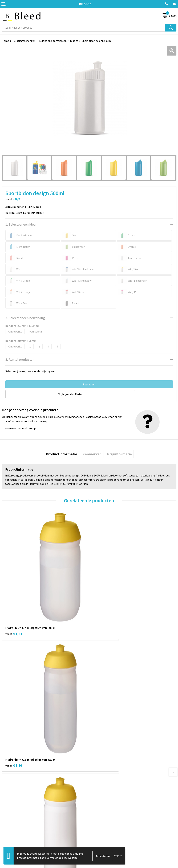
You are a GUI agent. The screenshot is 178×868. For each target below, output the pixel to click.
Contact (7, 822)
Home (5, 41)
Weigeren (118, 856)
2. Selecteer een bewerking (25, 318)
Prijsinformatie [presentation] (119, 454)
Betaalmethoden (12, 833)
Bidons (74, 41)
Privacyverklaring (101, 833)
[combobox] (84, 28)
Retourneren (9, 838)
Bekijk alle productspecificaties (25, 213)
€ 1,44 (14, 604)
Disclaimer (97, 838)
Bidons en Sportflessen (53, 41)
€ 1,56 (101, 604)
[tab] (61, 454)
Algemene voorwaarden (105, 822)
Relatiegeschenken (24, 41)
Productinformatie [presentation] (61, 454)
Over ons (96, 769)
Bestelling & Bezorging (16, 828)
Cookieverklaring (101, 828)
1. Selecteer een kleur (21, 224)
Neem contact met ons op (20, 428)
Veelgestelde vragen (103, 774)
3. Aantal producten (20, 359)
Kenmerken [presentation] (92, 454)
